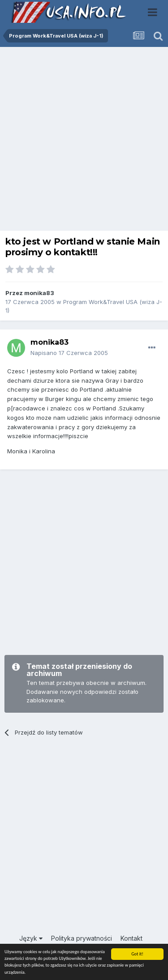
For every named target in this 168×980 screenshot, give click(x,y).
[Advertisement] (84, 141)
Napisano (69, 353)
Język (31, 938)
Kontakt (131, 938)
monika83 (39, 293)
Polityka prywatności (82, 938)
